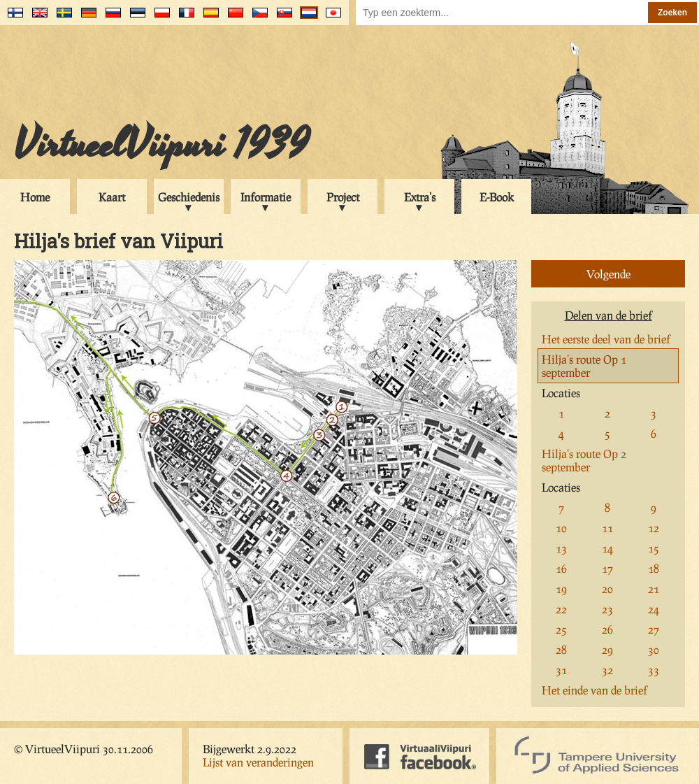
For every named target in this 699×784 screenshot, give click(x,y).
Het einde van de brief (594, 690)
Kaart (112, 197)
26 (607, 629)
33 (654, 670)
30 (654, 649)
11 (607, 528)
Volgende (608, 274)
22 (561, 609)
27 (654, 629)
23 (607, 609)
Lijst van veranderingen (258, 762)
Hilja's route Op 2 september (584, 460)
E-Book (497, 197)
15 (654, 548)
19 (561, 589)
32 (607, 670)
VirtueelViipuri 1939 (161, 145)
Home (35, 197)
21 (654, 589)
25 (561, 629)
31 (561, 670)
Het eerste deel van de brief (606, 339)
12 (654, 528)
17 (607, 568)
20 (607, 589)
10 (561, 528)
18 (654, 568)
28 (561, 649)
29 (607, 649)
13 (561, 548)
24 (654, 609)
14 (607, 548)
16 (561, 568)
